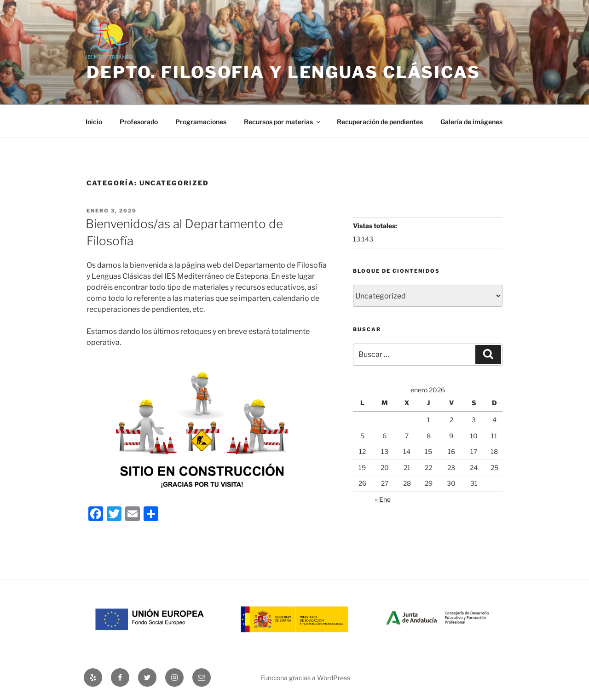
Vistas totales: (376, 226)
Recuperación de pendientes (380, 122)
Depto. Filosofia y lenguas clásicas (283, 72)
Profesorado (139, 122)
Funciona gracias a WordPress (306, 678)
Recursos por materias (283, 122)
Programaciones (201, 122)
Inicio (94, 122)
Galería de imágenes (471, 122)
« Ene (383, 499)
